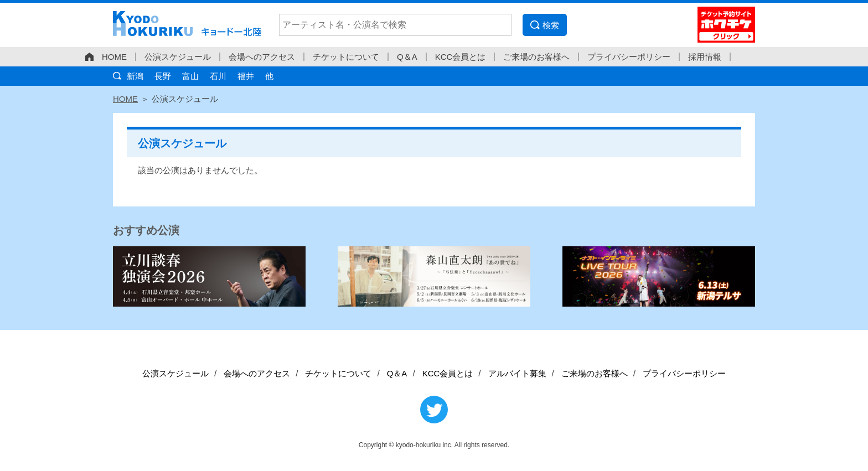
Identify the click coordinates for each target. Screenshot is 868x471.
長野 (163, 76)
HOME (114, 57)
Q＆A (407, 57)
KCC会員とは (461, 57)
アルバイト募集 (517, 373)
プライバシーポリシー (629, 57)
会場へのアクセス (262, 57)
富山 (190, 76)
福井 (246, 76)
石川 (218, 76)
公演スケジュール (178, 57)
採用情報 (705, 57)
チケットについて (346, 57)
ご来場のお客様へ (536, 57)
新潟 (135, 76)
